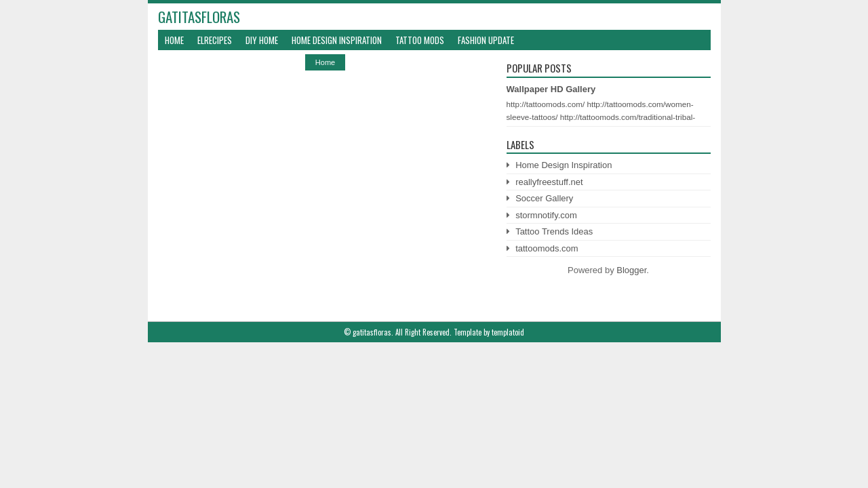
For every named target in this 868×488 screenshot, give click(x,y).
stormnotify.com (546, 215)
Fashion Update (486, 40)
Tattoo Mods (420, 40)
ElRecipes (215, 40)
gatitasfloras (199, 17)
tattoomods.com (547, 248)
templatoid (508, 332)
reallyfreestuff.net (549, 182)
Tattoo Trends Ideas (554, 231)
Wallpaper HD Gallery (551, 89)
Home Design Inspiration (337, 40)
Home (174, 40)
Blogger (631, 270)
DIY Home (262, 40)
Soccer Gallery (544, 198)
